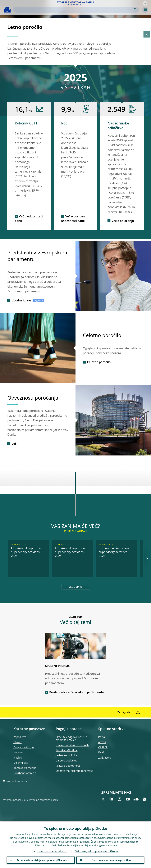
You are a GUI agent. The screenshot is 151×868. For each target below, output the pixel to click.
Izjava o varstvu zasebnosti (72, 745)
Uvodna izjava (22, 300)
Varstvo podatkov (67, 760)
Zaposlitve (20, 737)
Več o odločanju (123, 221)
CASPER (103, 747)
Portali (102, 737)
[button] (145, 3)
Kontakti (19, 752)
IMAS (101, 752)
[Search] (74, 10)
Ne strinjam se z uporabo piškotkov (110, 859)
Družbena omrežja (25, 773)
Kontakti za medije (25, 768)
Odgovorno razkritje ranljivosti (75, 771)
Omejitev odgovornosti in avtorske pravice (72, 738)
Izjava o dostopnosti (68, 766)
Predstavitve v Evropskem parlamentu (77, 692)
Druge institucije (24, 747)
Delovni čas (21, 763)
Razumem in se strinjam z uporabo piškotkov (41, 859)
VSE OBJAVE (76, 587)
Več (14, 444)
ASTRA (102, 742)
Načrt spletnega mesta (16, 781)
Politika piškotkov (67, 750)
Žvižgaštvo (105, 758)
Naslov (18, 758)
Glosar (17, 742)
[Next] (147, 558)
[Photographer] (73, 381)
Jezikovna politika (66, 755)
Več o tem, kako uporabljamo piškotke (97, 850)
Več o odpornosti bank (29, 219)
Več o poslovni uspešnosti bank (73, 219)
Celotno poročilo (99, 362)
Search (135, 10)
